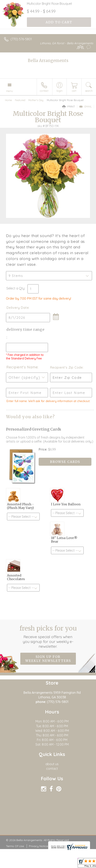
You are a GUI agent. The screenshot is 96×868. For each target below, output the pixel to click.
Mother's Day (36, 100)
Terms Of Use (15, 846)
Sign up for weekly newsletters (48, 659)
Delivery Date (18, 308)
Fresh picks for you (48, 637)
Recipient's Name (22, 367)
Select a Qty (15, 288)
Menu (10, 91)
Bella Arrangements (48, 61)
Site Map (59, 846)
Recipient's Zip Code (66, 367)
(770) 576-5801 (21, 39)
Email (86, 106)
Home (8, 100)
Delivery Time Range (25, 329)
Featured (20, 100)
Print (69, 106)
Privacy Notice (38, 846)
